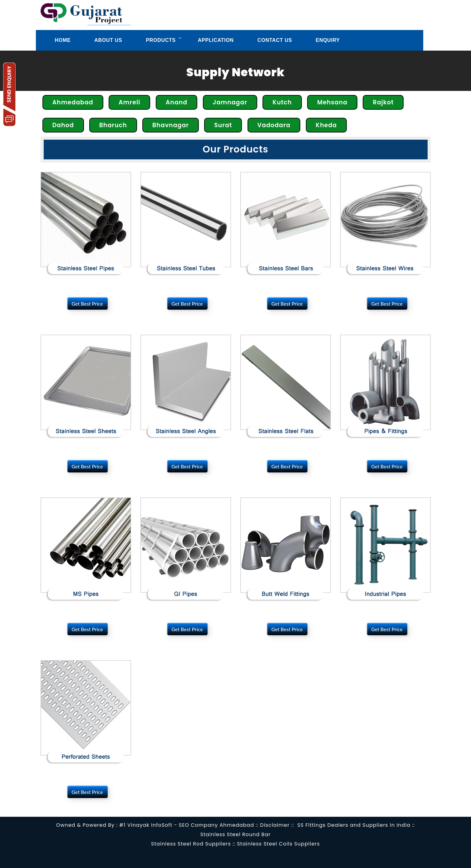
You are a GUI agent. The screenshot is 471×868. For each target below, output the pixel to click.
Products (161, 40)
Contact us (275, 40)
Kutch (282, 102)
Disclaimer (275, 825)
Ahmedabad (73, 102)
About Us (108, 40)
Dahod (63, 125)
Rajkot (383, 102)
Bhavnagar (171, 125)
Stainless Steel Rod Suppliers (191, 844)
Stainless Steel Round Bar (235, 834)
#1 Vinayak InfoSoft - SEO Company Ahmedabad (187, 825)
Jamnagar (230, 102)
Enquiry (328, 40)
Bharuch (113, 125)
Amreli (129, 102)
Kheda (326, 125)
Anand (177, 102)
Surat (223, 125)
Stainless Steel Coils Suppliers (278, 844)
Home (63, 40)
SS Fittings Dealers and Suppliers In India (354, 825)
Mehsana (332, 102)
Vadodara (274, 125)
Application (216, 40)
